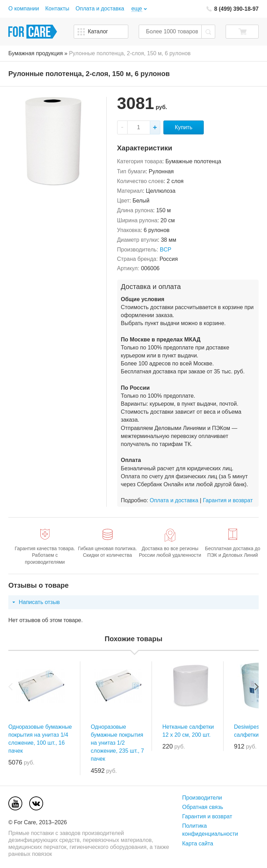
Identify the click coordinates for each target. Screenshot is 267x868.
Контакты (57, 9)
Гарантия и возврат (228, 500)
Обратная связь (203, 807)
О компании (24, 9)
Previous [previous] (10, 687)
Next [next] (257, 687)
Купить (184, 127)
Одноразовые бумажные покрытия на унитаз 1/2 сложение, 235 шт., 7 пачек (117, 743)
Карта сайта (198, 844)
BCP (166, 250)
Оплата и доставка (100, 9)
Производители (202, 798)
